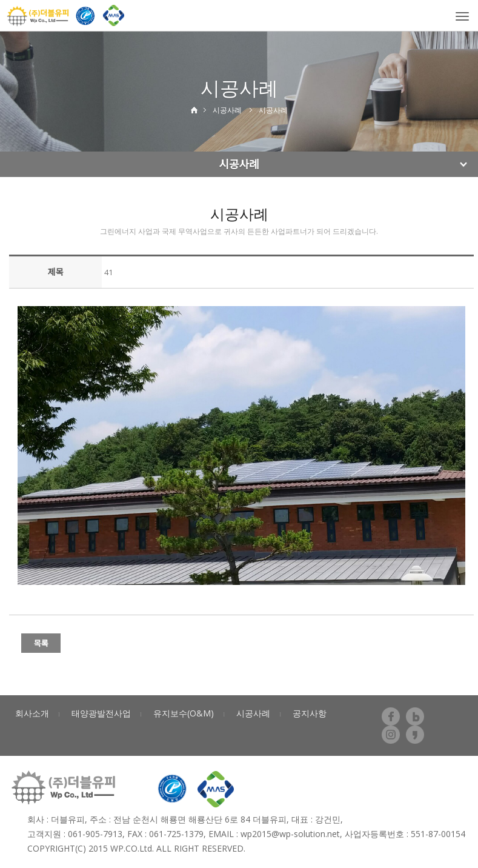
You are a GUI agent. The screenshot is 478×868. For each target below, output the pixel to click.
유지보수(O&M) (184, 713)
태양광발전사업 (101, 713)
